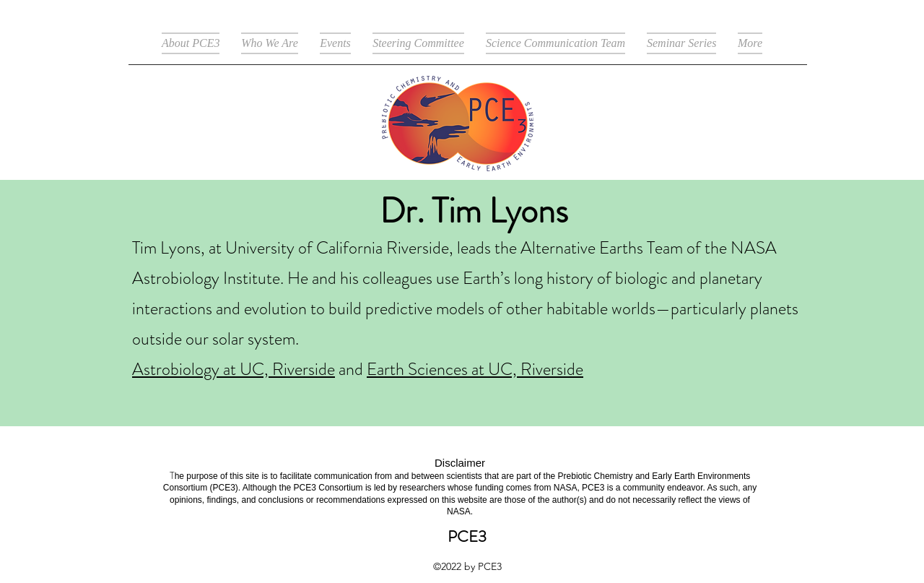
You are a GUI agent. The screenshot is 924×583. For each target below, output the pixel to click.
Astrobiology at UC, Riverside (234, 369)
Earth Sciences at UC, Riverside (475, 369)
